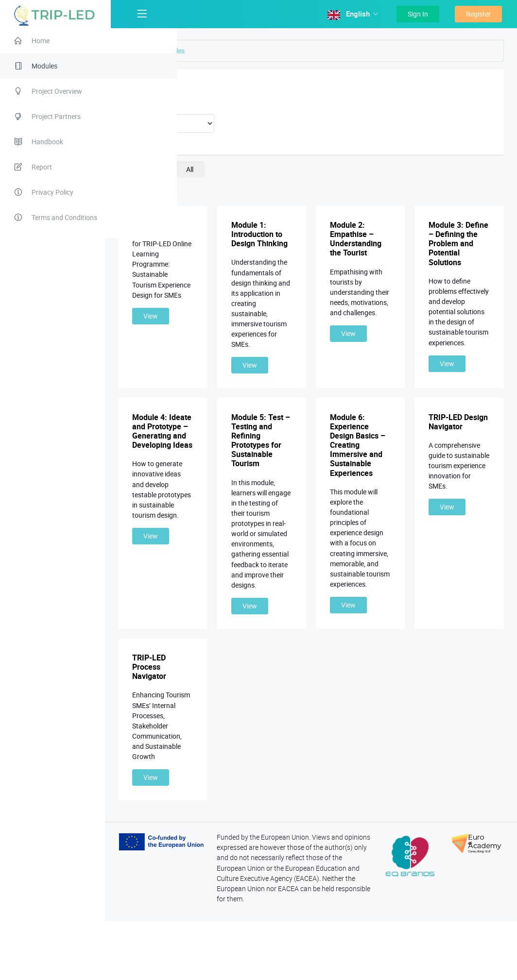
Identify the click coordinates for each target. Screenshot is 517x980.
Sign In (418, 14)
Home (151, 51)
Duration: (165, 106)
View (170, 326)
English (350, 14)
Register (478, 14)
